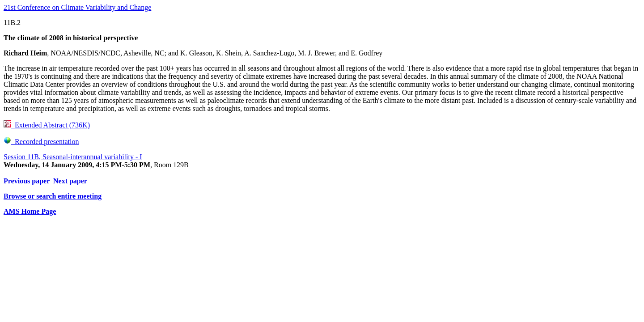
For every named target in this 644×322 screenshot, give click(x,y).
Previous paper (27, 181)
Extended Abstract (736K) (47, 125)
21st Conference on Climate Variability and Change (77, 7)
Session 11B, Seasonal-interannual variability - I (73, 157)
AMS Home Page (30, 211)
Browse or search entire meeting (53, 196)
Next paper (70, 181)
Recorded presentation (41, 142)
